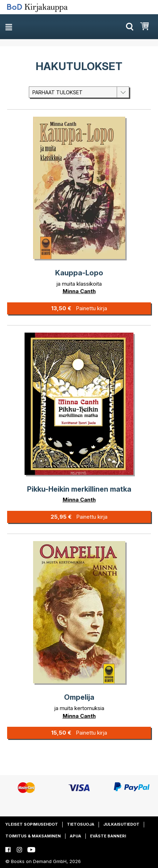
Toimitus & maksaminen (33, 836)
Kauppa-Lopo (79, 273)
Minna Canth (79, 291)
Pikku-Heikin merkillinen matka (79, 489)
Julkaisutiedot (121, 824)
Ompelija (79, 697)
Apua (75, 836)
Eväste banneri (108, 836)
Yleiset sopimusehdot (32, 824)
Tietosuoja (81, 824)
